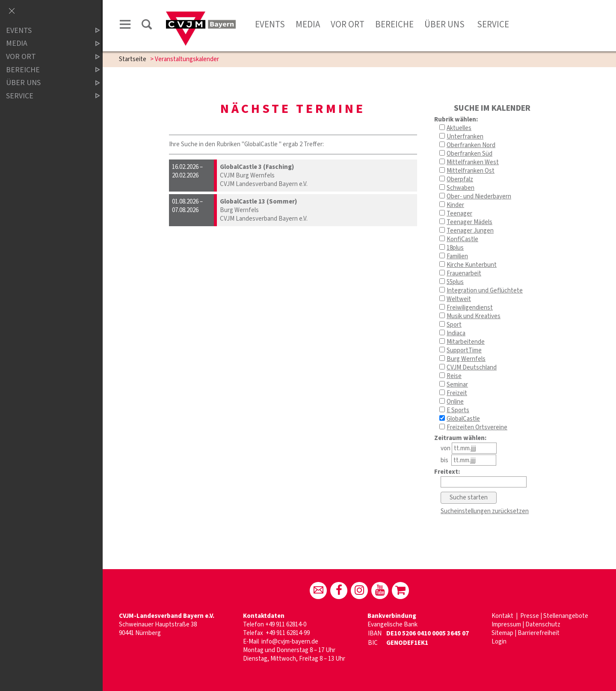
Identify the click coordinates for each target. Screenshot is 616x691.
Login (499, 642)
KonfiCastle (462, 239)
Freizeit (457, 393)
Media (308, 24)
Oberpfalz (460, 179)
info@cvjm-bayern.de (290, 642)
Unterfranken (465, 137)
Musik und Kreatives (474, 316)
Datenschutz (543, 625)
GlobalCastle (463, 419)
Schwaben (461, 188)
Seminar (457, 385)
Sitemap (502, 633)
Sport (454, 325)
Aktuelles (459, 128)
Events (270, 24)
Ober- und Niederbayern (479, 196)
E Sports (458, 410)
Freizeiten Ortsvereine (477, 427)
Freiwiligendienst (470, 308)
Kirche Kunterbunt (472, 265)
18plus (455, 248)
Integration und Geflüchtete (485, 291)
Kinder (455, 205)
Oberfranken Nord (471, 145)
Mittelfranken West (473, 162)
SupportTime (464, 350)
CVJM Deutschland (472, 368)
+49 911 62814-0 (286, 625)
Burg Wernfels (466, 359)
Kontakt (503, 616)
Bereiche (394, 24)
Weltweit (459, 299)
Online (455, 402)
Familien (457, 256)
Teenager (459, 214)
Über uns (444, 24)
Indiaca (456, 333)
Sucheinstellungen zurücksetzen (485, 511)
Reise (454, 376)
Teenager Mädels (469, 222)
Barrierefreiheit (539, 633)
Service (492, 24)
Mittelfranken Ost (471, 171)
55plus (455, 282)
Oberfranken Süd (469, 154)
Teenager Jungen (470, 231)
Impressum (506, 625)
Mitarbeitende (466, 342)
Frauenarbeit (464, 273)
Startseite (133, 59)
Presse (530, 616)
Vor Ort (348, 24)
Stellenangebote (566, 616)
